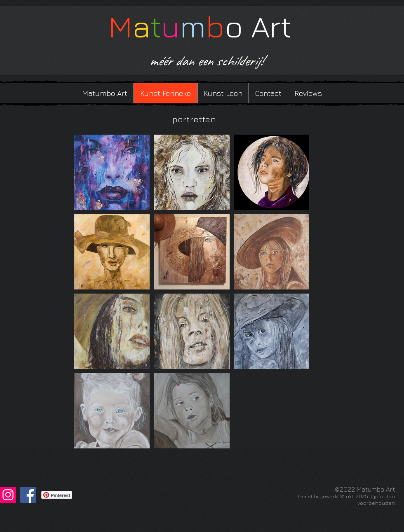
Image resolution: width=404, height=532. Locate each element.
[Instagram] (8, 495)
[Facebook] (28, 495)
